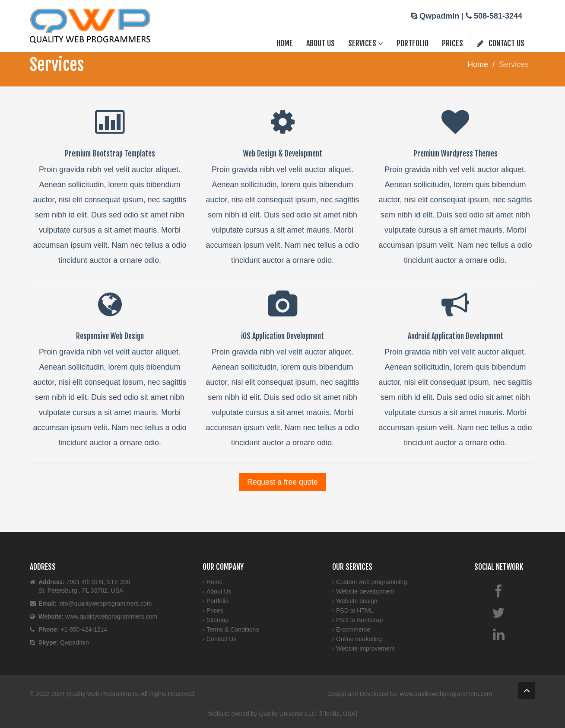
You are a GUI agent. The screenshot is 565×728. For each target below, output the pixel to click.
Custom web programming (371, 582)
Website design (357, 601)
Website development (365, 591)
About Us (321, 43)
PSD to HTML (355, 610)
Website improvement (365, 648)
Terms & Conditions (233, 629)
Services (366, 43)
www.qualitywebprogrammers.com (446, 694)
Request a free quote (282, 482)
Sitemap (217, 620)
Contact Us (501, 43)
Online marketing (359, 639)
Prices (452, 43)
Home (285, 43)
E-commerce (353, 629)
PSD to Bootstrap (359, 620)
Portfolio (413, 43)
